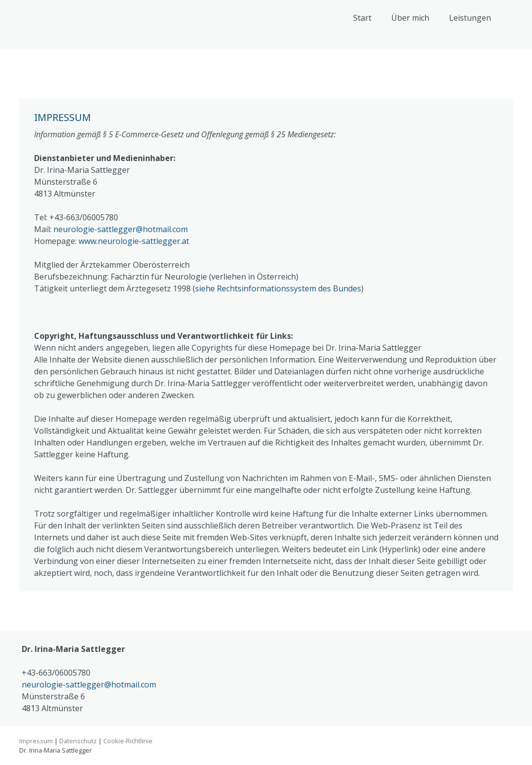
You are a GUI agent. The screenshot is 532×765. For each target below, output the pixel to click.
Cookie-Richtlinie (128, 741)
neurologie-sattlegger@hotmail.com (121, 229)
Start (362, 18)
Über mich (410, 18)
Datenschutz (78, 741)
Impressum (36, 741)
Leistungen (470, 18)
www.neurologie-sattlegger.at (134, 241)
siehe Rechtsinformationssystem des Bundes (278, 288)
